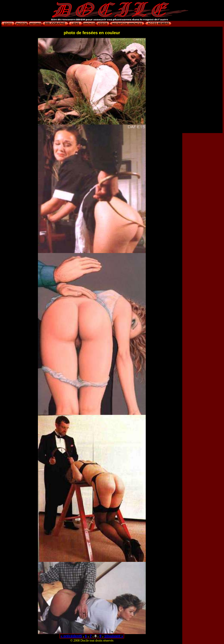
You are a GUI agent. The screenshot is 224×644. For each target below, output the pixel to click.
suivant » (116, 636)
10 (106, 636)
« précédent (70, 636)
